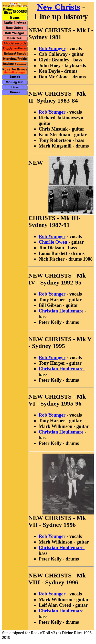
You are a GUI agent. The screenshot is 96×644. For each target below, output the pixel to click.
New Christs (59, 7)
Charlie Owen (53, 242)
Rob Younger (52, 48)
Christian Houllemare (61, 311)
